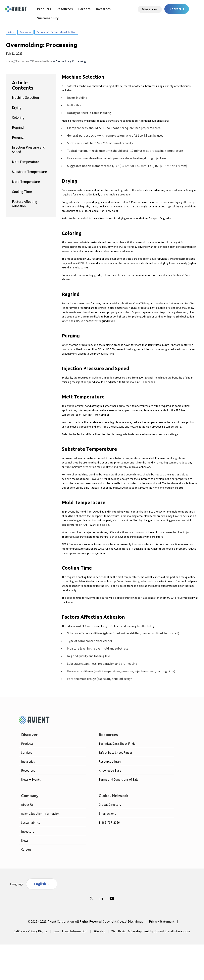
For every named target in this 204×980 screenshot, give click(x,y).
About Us (27, 805)
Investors (103, 9)
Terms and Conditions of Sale (119, 779)
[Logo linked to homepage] (17, 9)
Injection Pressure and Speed (29, 149)
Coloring (18, 117)
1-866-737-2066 (109, 822)
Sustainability (48, 18)
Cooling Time (22, 192)
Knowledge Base (42, 61)
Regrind (18, 127)
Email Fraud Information (70, 931)
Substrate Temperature (29, 172)
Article (11, 32)
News (25, 840)
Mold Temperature (26, 182)
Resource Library (110, 761)
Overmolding (25, 32)
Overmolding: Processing (71, 61)
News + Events (31, 779)
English (40, 884)
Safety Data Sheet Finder (115, 752)
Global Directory (110, 805)
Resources (65, 9)
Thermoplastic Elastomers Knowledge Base (56, 32)
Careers (84, 9)
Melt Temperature (25, 162)
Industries (28, 761)
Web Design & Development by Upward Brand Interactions (151, 931)
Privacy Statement (162, 921)
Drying (17, 107)
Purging (18, 137)
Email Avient (107, 813)
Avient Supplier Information (40, 813)
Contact (176, 9)
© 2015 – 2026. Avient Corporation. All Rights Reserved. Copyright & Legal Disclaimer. (85, 921)
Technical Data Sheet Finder (118, 743)
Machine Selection (25, 97)
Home (9, 61)
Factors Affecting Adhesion (25, 204)
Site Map (99, 931)
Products (44, 9)
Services (27, 752)
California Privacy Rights (30, 931)
